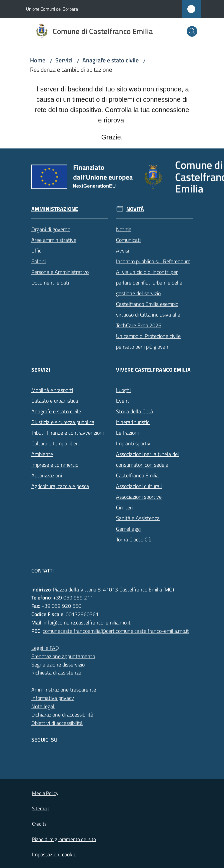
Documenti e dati (50, 283)
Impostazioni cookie (54, 854)
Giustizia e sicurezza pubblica (63, 422)
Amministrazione (55, 209)
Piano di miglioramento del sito (64, 839)
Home (38, 60)
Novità (135, 209)
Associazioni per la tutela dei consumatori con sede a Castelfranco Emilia (147, 465)
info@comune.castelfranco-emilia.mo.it (87, 622)
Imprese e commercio (55, 465)
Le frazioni (127, 433)
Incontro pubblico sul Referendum (153, 261)
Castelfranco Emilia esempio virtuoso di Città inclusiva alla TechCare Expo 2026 (148, 315)
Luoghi (123, 390)
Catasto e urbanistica (55, 401)
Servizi (64, 60)
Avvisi (122, 251)
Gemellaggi (128, 529)
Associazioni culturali (139, 486)
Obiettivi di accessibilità (57, 723)
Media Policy (45, 793)
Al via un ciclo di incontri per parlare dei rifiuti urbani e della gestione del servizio (149, 283)
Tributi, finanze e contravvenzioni (67, 433)
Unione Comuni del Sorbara (52, 9)
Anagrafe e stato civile (110, 60)
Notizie (124, 229)
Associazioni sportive (139, 497)
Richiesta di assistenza (56, 673)
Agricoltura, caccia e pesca (60, 486)
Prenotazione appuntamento (63, 656)
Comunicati (128, 240)
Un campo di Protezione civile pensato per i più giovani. (148, 341)
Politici (38, 261)
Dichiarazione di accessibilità (62, 715)
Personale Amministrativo (60, 272)
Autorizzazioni (47, 475)
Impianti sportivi (134, 443)
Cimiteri (124, 507)
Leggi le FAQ (45, 648)
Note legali (43, 706)
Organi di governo (51, 229)
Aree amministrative (54, 240)
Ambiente (42, 454)
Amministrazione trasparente (64, 690)
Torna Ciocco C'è (134, 539)
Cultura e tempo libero (56, 443)
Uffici (37, 251)
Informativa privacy (53, 698)
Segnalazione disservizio (58, 665)
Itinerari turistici (133, 422)
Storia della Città (134, 411)
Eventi (123, 401)
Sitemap (41, 808)
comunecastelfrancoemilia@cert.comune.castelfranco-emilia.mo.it (116, 631)
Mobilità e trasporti (52, 390)
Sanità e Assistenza (138, 518)
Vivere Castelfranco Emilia (153, 370)
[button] (192, 31)
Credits (39, 824)
